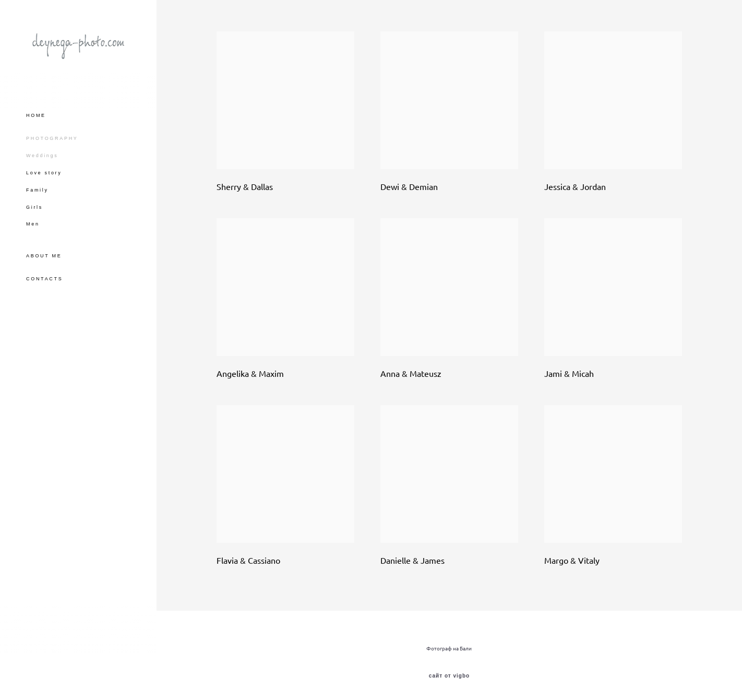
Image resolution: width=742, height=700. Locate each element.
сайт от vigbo (449, 676)
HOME (36, 115)
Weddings (42, 156)
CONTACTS (44, 279)
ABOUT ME (44, 256)
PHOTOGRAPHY (52, 138)
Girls (34, 207)
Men (33, 224)
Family (37, 190)
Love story (44, 173)
